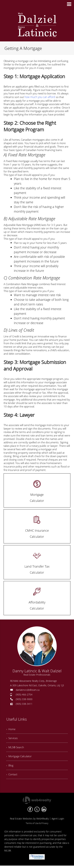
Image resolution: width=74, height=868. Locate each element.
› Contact (12, 776)
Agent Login (58, 821)
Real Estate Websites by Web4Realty (29, 821)
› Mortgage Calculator (20, 757)
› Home (11, 729)
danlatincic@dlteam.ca (28, 689)
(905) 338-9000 (24, 699)
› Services (12, 738)
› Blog (10, 767)
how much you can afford (39, 97)
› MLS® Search (16, 748)
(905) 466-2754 (24, 694)
